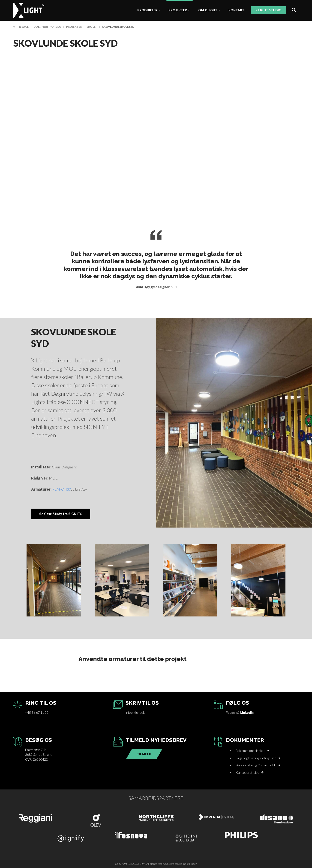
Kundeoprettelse (247, 772)
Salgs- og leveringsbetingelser (256, 758)
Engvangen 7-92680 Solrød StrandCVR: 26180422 (39, 754)
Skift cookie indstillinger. (183, 864)
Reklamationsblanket (250, 751)
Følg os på (240, 712)
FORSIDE (55, 27)
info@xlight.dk (135, 712)
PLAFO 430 (62, 489)
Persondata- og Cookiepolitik (256, 765)
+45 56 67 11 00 (37, 712)
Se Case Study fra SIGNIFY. (61, 514)
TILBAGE (23, 27)
